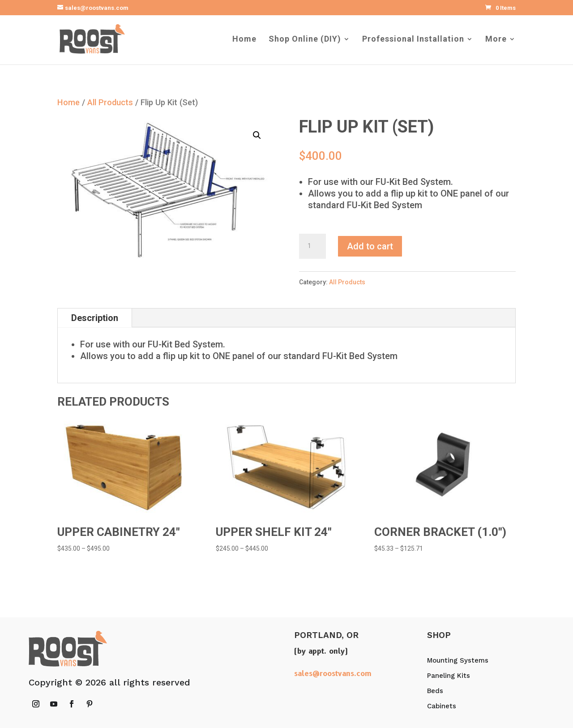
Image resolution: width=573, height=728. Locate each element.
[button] (257, 135)
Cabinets (442, 706)
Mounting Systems (458, 660)
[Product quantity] (312, 246)
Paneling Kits (449, 676)
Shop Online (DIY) (305, 40)
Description (95, 318)
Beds (435, 691)
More (496, 40)
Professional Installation (413, 40)
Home (244, 40)
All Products (110, 102)
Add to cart (370, 246)
